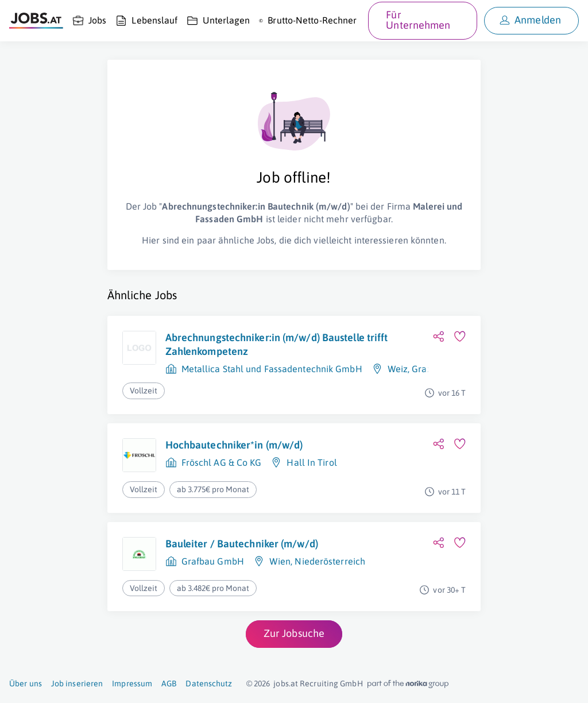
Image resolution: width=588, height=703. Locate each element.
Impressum (132, 683)
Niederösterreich (330, 561)
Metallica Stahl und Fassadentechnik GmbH (272, 369)
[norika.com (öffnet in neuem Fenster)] (408, 684)
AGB (169, 683)
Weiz (398, 369)
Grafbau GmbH (213, 561)
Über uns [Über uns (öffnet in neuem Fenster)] (26, 683)
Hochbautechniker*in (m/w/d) (234, 445)
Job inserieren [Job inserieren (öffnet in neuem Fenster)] (77, 683)
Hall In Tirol (312, 462)
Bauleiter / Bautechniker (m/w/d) (242, 544)
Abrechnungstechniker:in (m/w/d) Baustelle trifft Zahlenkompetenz (277, 344)
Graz (421, 369)
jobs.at (286, 683)
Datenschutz (209, 683)
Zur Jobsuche (294, 633)
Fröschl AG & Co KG (222, 462)
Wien (280, 561)
